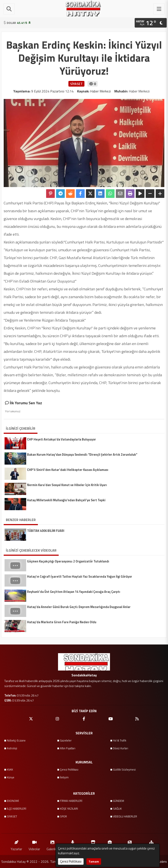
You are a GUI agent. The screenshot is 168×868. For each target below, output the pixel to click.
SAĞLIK (117, 809)
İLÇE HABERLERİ (17, 809)
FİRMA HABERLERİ (71, 801)
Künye (11, 777)
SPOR (63, 816)
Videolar (34, 845)
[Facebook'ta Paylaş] (80, 194)
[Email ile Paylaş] (120, 194)
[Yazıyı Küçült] (150, 194)
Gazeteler (66, 740)
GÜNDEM (119, 801)
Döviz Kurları (121, 748)
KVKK (10, 769)
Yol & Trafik (120, 740)
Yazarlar (16, 845)
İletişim (64, 777)
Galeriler (52, 845)
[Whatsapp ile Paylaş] (110, 194)
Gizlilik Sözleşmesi (124, 769)
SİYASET (12, 816)
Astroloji (12, 748)
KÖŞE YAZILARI (69, 809)
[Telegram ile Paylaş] (60, 194)
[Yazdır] (130, 194)
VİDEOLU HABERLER (125, 816)
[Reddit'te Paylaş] (70, 194)
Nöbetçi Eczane (16, 740)
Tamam (94, 861)
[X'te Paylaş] (90, 194)
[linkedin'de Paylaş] (100, 194)
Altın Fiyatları (68, 748)
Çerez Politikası (69, 769)
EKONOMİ (13, 801)
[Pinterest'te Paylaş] (50, 194)
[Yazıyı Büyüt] (160, 194)
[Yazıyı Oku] (140, 194)
